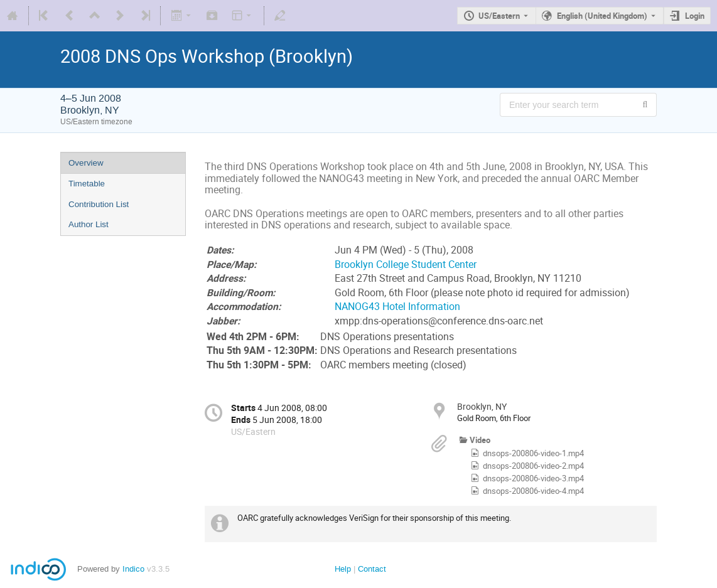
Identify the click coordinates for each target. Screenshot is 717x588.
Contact (372, 569)
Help (343, 569)
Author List (89, 224)
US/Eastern (499, 16)
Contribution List (99, 204)
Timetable (87, 184)
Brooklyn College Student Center (406, 265)
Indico (133, 569)
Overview (86, 163)
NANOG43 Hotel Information (397, 307)
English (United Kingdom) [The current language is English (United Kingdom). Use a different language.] (602, 16)
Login (695, 16)
